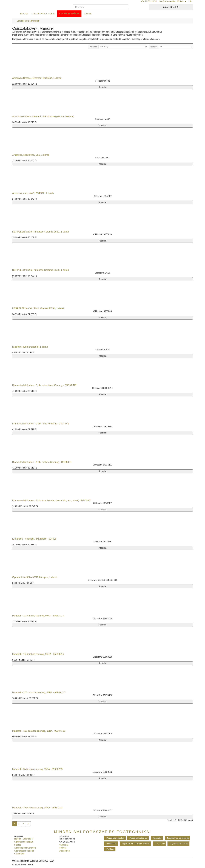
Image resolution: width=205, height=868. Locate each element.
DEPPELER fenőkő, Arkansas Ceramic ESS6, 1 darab (40, 270)
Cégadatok (19, 854)
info (190, 1)
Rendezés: (93, 47)
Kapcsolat (63, 845)
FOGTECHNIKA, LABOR (43, 14)
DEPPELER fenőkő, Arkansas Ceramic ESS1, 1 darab (40, 232)
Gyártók (87, 14)
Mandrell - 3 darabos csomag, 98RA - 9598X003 (37, 808)
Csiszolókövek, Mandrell (28, 21)
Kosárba (102, 87)
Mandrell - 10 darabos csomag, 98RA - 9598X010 (38, 654)
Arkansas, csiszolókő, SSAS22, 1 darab (33, 193)
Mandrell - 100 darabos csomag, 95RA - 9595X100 (39, 692)
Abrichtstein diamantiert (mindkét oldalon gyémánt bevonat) (43, 116)
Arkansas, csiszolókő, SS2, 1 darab (31, 155)
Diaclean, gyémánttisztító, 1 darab (30, 347)
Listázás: (154, 47)
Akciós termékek (69, 14)
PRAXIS (24, 14)
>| (28, 824)
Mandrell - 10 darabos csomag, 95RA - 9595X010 (38, 616)
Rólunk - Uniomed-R (23, 839)
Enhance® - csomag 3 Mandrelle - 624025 (34, 539)
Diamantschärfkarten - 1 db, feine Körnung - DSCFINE (41, 424)
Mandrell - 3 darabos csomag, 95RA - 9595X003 (37, 769)
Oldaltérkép (64, 851)
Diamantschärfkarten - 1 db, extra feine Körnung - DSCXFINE (44, 385)
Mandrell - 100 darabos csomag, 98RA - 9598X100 (39, 731)
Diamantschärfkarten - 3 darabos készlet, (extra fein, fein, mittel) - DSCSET (51, 501)
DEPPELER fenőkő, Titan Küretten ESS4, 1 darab (38, 308)
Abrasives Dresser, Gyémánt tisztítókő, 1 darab (37, 78)
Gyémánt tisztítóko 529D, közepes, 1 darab (35, 577)
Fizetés (17, 845)
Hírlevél (62, 848)
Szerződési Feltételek (24, 851)
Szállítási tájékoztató (23, 842)
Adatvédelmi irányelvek (24, 848)
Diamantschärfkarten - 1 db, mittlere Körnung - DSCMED (42, 462)
